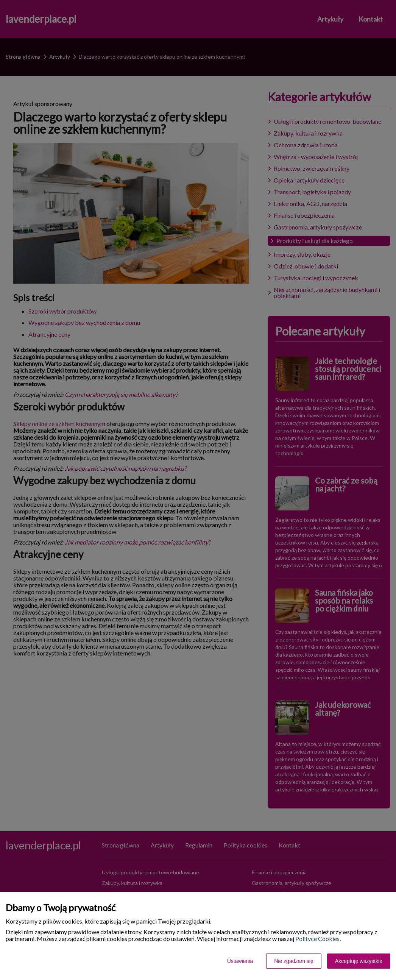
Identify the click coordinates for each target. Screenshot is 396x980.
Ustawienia (240, 961)
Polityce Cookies (317, 939)
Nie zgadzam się (294, 961)
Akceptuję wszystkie (359, 961)
